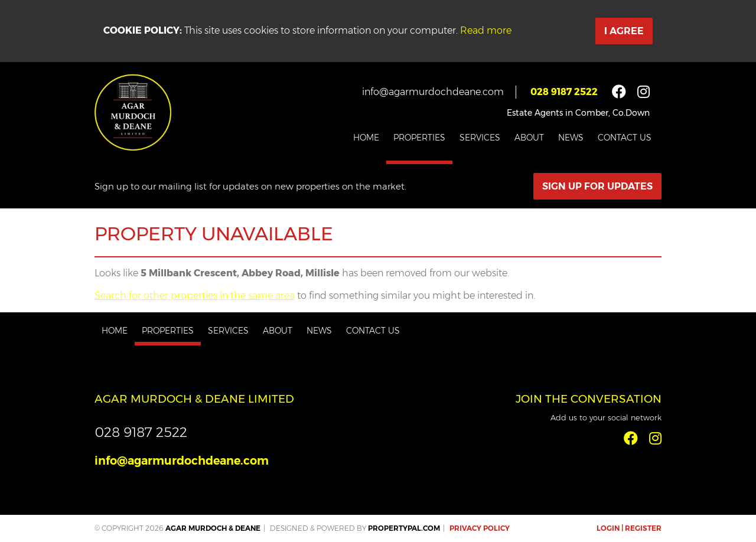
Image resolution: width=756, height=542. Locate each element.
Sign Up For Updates (597, 186)
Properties (419, 138)
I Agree (624, 31)
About (529, 138)
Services (480, 138)
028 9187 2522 (564, 92)
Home (366, 138)
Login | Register (629, 528)
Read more (486, 30)
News (571, 138)
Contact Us (625, 138)
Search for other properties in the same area (195, 296)
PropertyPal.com (404, 528)
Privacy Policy (480, 528)
